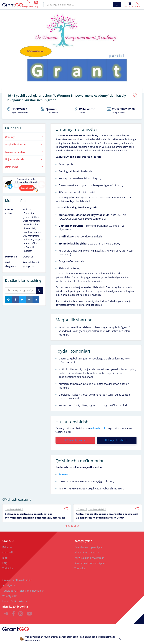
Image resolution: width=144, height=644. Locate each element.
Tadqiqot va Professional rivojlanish (23, 589)
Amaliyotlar (9, 584)
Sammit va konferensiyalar (90, 561)
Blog (5, 556)
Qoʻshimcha (24, 166)
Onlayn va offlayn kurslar (17, 578)
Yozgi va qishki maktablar (89, 556)
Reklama (7, 545)
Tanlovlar (80, 567)
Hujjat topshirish (24, 158)
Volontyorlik (9, 594)
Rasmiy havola (75, 439)
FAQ (5, 561)
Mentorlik (8, 551)
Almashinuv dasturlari (87, 551)
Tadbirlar (8, 567)
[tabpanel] (37, 512)
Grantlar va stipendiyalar (89, 545)
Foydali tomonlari (24, 151)
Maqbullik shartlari (24, 143)
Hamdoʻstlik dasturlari (15, 600)
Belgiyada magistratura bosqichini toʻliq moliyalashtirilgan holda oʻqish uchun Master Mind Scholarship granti (35, 514)
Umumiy (24, 136)
